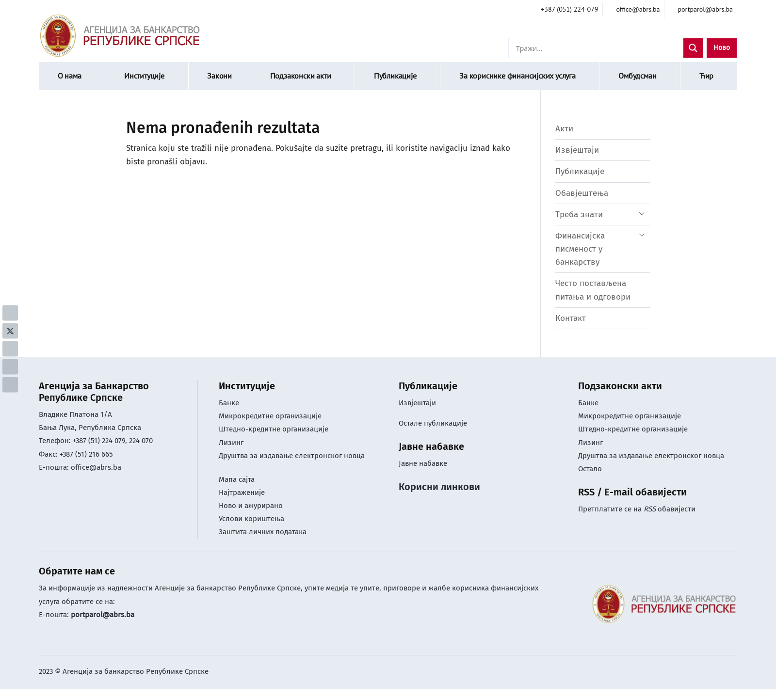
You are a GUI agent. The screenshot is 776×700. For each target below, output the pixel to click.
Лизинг (232, 443)
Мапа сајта (237, 479)
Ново (722, 48)
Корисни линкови (439, 487)
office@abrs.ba (96, 467)
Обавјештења (582, 193)
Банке (229, 403)
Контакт (571, 318)
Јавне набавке (423, 463)
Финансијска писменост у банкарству (580, 249)
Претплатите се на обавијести (637, 509)
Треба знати (579, 215)
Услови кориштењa (251, 519)
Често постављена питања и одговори (593, 290)
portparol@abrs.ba (103, 615)
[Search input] (598, 48)
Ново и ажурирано (251, 506)
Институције (144, 76)
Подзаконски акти (301, 76)
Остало (590, 469)
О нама (70, 76)
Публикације (395, 76)
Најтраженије (242, 493)
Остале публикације (433, 423)
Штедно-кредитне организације (274, 429)
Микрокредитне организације (270, 416)
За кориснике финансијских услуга (517, 76)
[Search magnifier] (693, 48)
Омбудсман (637, 76)
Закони (219, 76)
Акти (564, 129)
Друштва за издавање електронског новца (292, 456)
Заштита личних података (263, 532)
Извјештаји (577, 150)
